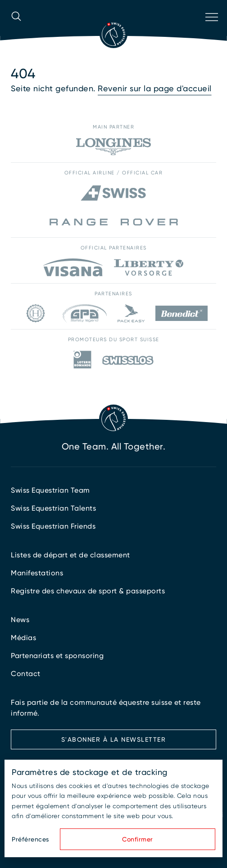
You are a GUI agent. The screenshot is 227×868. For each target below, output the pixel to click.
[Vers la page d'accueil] (113, 34)
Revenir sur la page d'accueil (155, 88)
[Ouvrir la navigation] (211, 29)
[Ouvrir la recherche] (16, 29)
